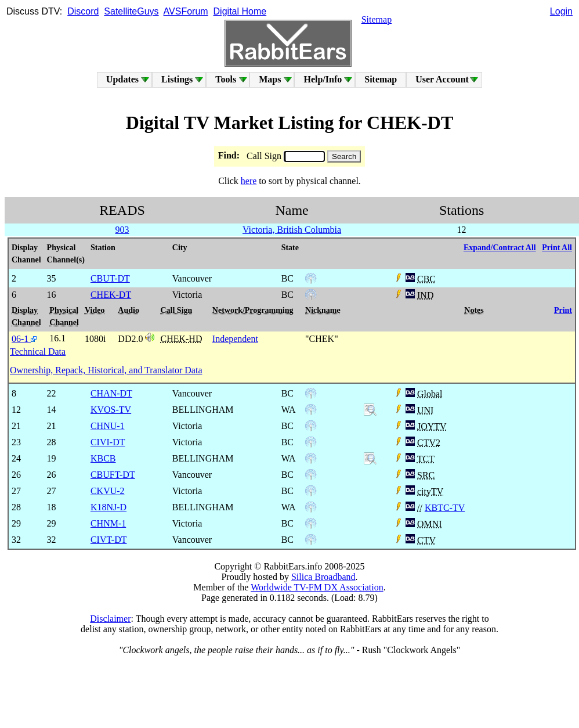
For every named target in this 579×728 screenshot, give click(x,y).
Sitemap (377, 19)
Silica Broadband (323, 577)
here (249, 181)
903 (122, 230)
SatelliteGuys (131, 11)
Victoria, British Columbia (292, 230)
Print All (557, 248)
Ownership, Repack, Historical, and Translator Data (106, 370)
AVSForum (186, 11)
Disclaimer (110, 619)
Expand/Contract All (500, 248)
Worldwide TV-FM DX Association (317, 587)
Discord (83, 11)
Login (561, 11)
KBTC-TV (445, 508)
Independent (235, 339)
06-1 (24, 339)
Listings (177, 79)
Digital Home (240, 11)
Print (563, 310)
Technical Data (38, 352)
